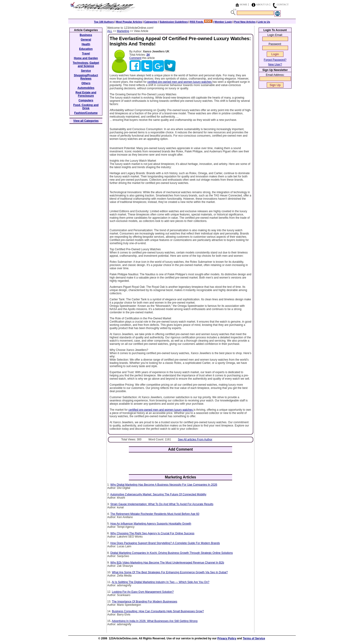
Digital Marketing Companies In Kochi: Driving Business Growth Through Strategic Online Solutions (171, 553)
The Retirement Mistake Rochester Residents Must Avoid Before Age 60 (155, 514)
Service (86, 71)
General (86, 40)
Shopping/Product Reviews (86, 77)
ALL (110, 31)
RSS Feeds (201, 22)
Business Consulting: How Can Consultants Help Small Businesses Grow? (158, 611)
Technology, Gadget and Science (86, 64)
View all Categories (86, 121)
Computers (86, 100)
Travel (86, 54)
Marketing (123, 31)
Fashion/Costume (86, 113)
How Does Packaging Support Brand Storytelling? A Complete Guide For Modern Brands (165, 543)
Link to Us (264, 22)
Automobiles (86, 88)
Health (86, 44)
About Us (262, 4)
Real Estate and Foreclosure (86, 94)
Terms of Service (254, 638)
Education (86, 49)
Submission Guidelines (174, 22)
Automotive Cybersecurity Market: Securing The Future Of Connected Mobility (158, 494)
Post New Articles (245, 22)
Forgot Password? (275, 60)
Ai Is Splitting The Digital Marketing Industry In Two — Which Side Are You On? (160, 582)
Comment (135, 58)
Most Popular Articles (129, 22)
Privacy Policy (227, 638)
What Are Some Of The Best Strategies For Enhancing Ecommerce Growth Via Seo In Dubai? (170, 572)
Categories (151, 22)
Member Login (223, 22)
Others (86, 83)
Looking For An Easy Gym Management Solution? (143, 592)
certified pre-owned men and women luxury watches (180, 82)
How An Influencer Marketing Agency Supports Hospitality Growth (151, 524)
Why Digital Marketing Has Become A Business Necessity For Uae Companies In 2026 (164, 485)
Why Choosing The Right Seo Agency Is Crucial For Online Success (152, 533)
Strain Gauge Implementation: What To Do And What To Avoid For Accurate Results (162, 504)
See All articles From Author (195, 439)
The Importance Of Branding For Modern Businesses (145, 602)
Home (244, 4)
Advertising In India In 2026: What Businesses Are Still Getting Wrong (154, 621)
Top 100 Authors (104, 22)
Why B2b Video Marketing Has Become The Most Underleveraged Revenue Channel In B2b (167, 563)
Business (86, 35)
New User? (275, 64)
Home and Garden (86, 58)
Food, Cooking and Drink (86, 107)
